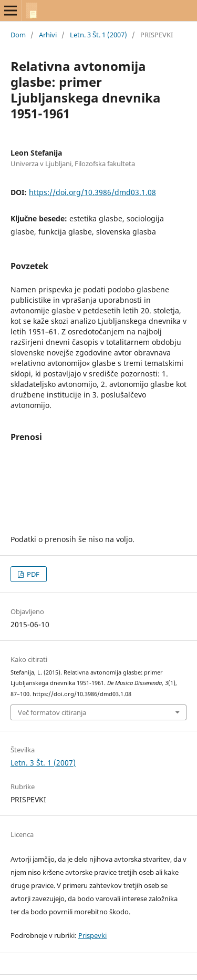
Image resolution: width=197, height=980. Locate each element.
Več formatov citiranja (52, 712)
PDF (32, 574)
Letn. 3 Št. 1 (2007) (98, 35)
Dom (18, 35)
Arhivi (48, 35)
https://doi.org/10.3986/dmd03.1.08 (92, 192)
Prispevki (92, 935)
